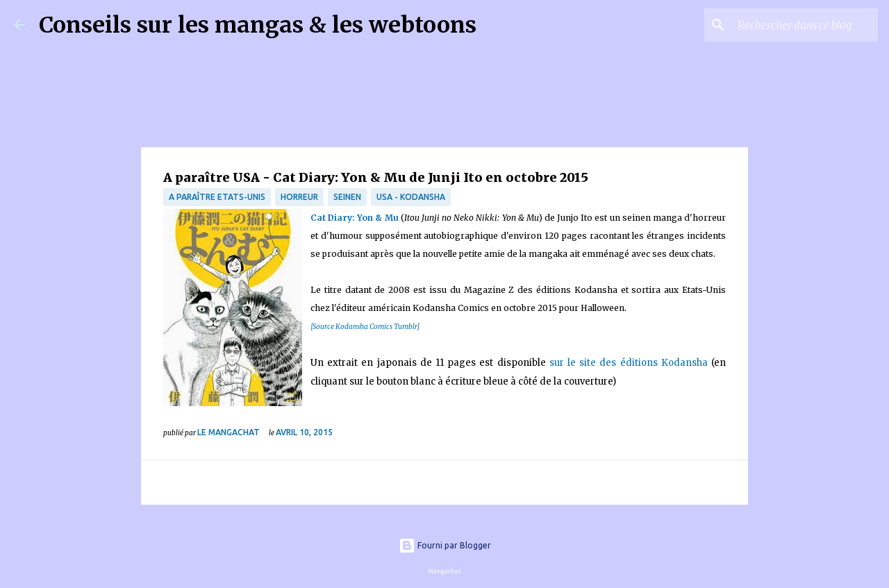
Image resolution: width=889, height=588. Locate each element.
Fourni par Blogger (445, 545)
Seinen (347, 197)
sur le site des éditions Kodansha (630, 363)
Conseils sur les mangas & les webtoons (258, 25)
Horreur (299, 197)
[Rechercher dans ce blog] (805, 25)
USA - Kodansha (411, 197)
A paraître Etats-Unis (217, 197)
